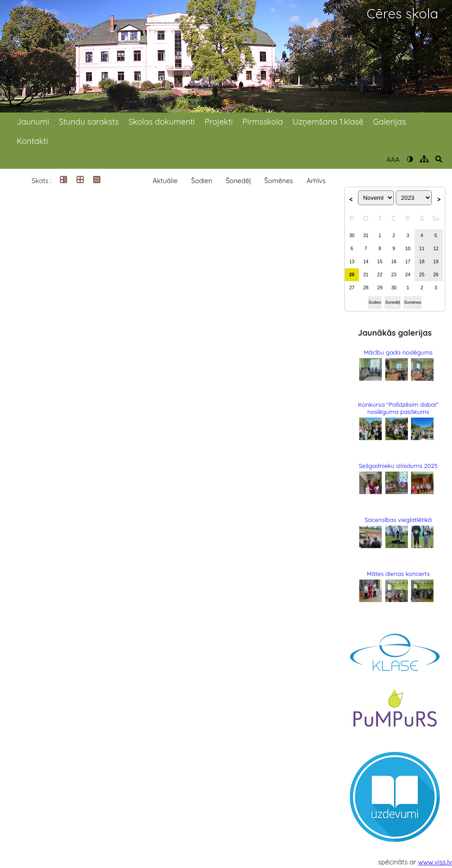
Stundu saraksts (89, 122)
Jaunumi (33, 122)
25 (422, 274)
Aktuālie (165, 181)
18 (422, 261)
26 (436, 274)
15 (380, 261)
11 (422, 248)
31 (366, 235)
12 (436, 248)
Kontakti (32, 141)
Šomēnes (279, 181)
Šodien (201, 181)
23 (394, 274)
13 (352, 261)
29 (380, 288)
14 (366, 261)
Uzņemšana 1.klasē (328, 122)
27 (352, 288)
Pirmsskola (263, 122)
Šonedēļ (238, 181)
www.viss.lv (435, 862)
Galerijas (390, 122)
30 (352, 235)
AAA (393, 160)
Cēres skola (402, 14)
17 (408, 261)
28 (366, 288)
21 (366, 274)
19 (436, 261)
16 (394, 261)
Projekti (219, 122)
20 (352, 274)
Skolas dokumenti (161, 122)
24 (408, 274)
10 (408, 248)
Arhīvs (316, 181)
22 (380, 274)
